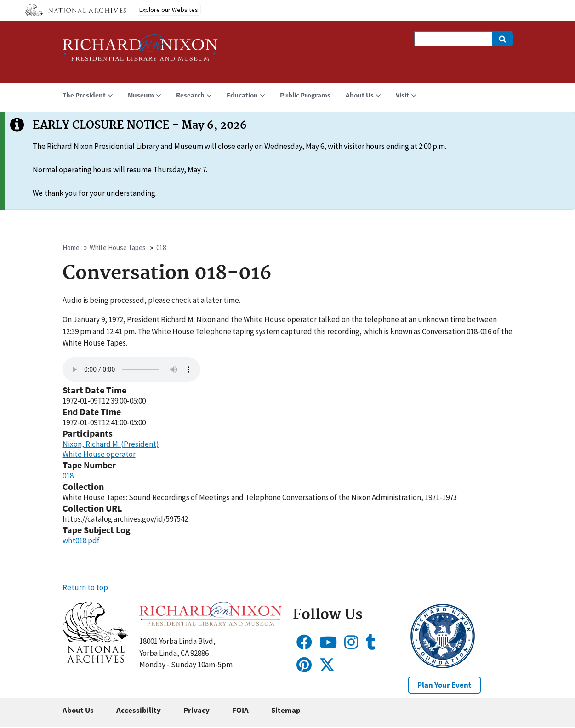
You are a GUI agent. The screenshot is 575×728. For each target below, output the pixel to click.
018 (161, 247)
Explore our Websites (169, 10)
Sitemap (286, 710)
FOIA (240, 710)
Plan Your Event (444, 685)
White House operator (99, 454)
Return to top (85, 587)
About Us (78, 710)
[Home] (140, 52)
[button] (95, 660)
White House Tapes (118, 247)
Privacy (196, 710)
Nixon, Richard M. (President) (111, 444)
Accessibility (139, 710)
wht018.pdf (81, 540)
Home (71, 247)
